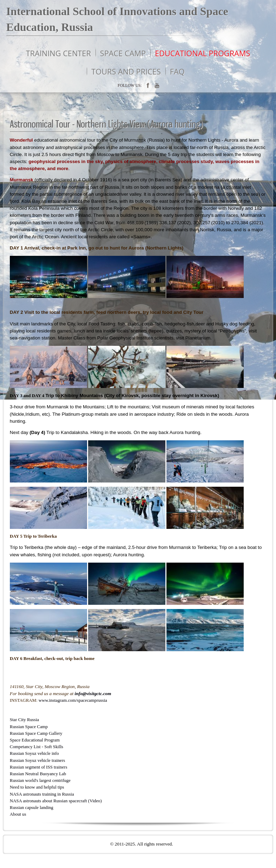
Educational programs (202, 53)
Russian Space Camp (29, 727)
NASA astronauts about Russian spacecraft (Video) (56, 801)
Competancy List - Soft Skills (37, 747)
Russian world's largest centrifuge (40, 780)
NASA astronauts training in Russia (42, 794)
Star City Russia (24, 720)
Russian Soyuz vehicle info (34, 753)
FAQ (177, 72)
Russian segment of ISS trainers (39, 767)
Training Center (58, 53)
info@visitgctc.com (93, 694)
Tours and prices (126, 72)
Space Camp (123, 53)
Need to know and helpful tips (37, 787)
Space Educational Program (35, 740)
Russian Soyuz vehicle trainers (37, 760)
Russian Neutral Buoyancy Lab (38, 774)
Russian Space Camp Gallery (36, 733)
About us (18, 814)
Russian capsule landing (32, 808)
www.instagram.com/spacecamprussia (73, 700)
